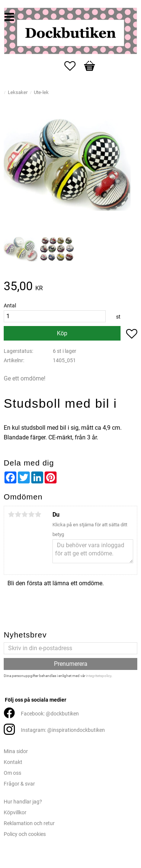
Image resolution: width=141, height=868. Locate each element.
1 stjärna (11, 514)
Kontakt (13, 762)
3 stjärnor (25, 514)
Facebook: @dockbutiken (50, 714)
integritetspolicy (99, 676)
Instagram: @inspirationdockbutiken (63, 730)
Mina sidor (16, 751)
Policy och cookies (25, 834)
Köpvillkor (15, 813)
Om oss (12, 773)
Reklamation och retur (29, 823)
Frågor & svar (19, 784)
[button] (74, 66)
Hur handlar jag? (23, 802)
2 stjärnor (18, 514)
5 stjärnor (38, 514)
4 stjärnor (31, 514)
